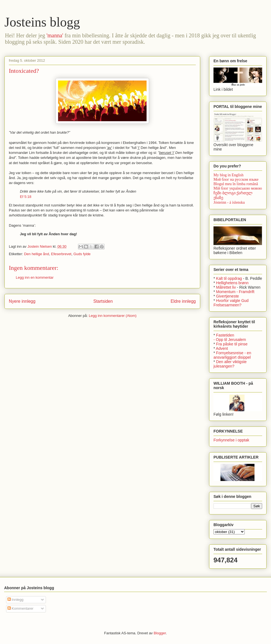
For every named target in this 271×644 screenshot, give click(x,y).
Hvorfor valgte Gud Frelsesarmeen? (231, 303)
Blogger (160, 633)
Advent (222, 348)
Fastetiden (225, 335)
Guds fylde (82, 254)
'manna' (55, 35)
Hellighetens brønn (232, 283)
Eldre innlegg (183, 301)
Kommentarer (20, 608)
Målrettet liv (226, 287)
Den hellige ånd (37, 254)
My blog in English (229, 175)
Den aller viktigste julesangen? (230, 364)
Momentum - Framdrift (235, 292)
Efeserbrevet (61, 254)
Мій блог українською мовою (238, 188)
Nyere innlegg (22, 301)
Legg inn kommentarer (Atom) (113, 316)
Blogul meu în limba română (236, 184)
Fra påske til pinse (232, 344)
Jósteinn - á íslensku (229, 202)
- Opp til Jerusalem (230, 340)
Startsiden (103, 301)
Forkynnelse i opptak (231, 440)
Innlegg (15, 600)
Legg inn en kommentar (35, 277)
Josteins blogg (42, 22)
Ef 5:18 (26, 197)
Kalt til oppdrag (229, 278)
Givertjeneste (227, 296)
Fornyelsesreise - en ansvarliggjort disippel (232, 355)
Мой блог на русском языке (236, 179)
